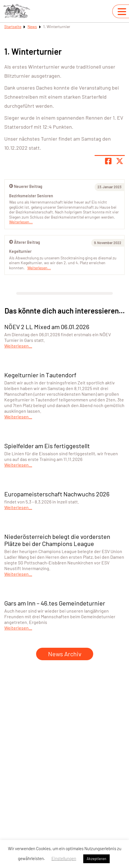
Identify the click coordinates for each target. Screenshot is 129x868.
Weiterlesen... (39, 268)
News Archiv (65, 654)
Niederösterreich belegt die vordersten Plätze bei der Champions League (57, 540)
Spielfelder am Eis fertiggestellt (47, 446)
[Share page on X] (120, 161)
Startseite (13, 27)
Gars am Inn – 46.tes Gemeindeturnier (55, 603)
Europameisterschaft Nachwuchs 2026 (57, 494)
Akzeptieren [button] (96, 859)
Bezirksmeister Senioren (31, 196)
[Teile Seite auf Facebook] (108, 161)
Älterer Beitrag (25, 242)
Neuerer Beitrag (26, 186)
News (32, 27)
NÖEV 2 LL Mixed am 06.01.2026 (47, 327)
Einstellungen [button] (64, 858)
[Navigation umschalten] (122, 12)
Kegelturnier (20, 251)
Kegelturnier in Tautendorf (40, 375)
